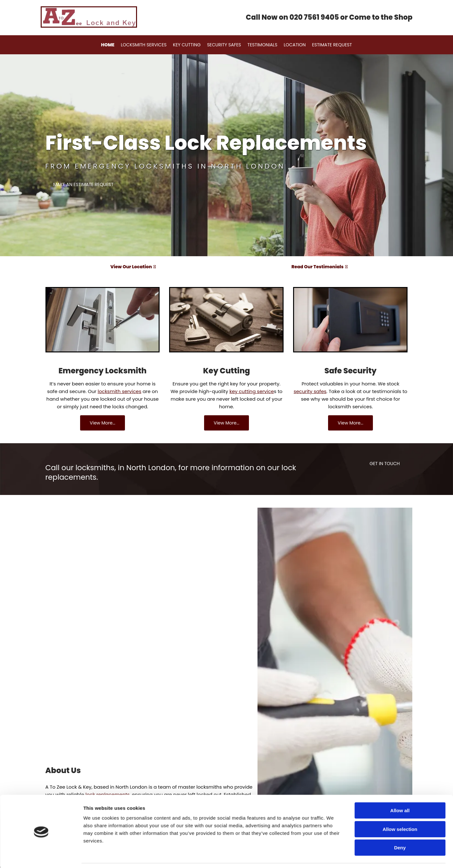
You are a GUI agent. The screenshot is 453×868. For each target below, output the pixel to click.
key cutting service (252, 391)
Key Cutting (188, 45)
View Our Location (133, 267)
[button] (83, 185)
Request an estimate (70, 850)
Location (292, 45)
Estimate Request (327, 45)
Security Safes (224, 45)
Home (112, 45)
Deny (400, 554)
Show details (334, 582)
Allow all (400, 517)
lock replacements (108, 795)
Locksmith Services (147, 45)
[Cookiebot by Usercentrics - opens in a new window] (41, 583)
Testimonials (261, 45)
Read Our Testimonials (319, 267)
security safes (310, 391)
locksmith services (119, 391)
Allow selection (400, 536)
